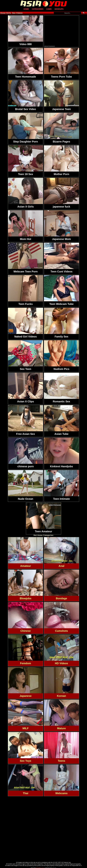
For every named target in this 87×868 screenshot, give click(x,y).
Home (26, 9)
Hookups (59, 9)
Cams (49, 9)
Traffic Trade (43, 866)
